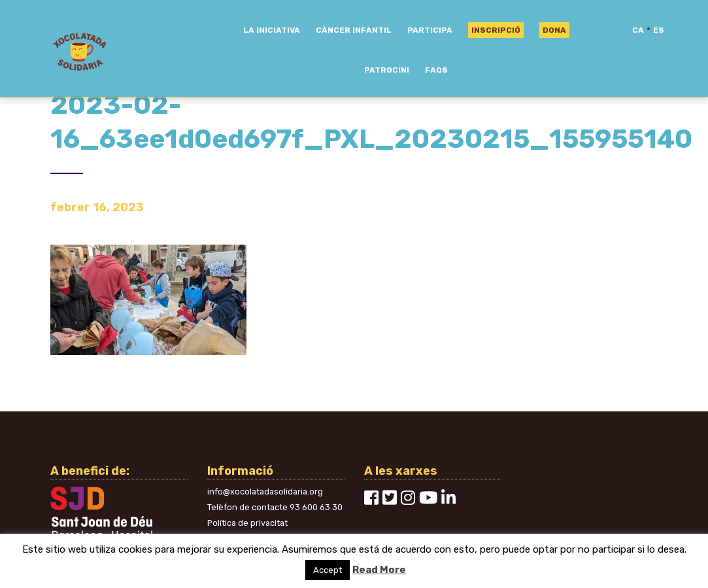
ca (638, 30)
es (659, 30)
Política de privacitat (247, 523)
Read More (379, 570)
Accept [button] (328, 570)
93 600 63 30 (316, 507)
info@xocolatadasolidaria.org (265, 492)
